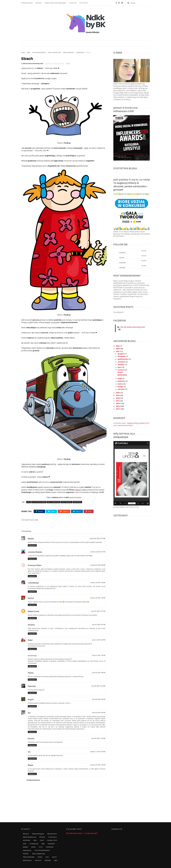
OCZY (41, 847)
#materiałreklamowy (29, 837)
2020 (118, 393)
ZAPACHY (38, 860)
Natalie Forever (34, 611)
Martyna (31, 539)
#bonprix (26, 834)
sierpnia (121, 365)
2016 (118, 403)
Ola (29, 752)
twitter (130, 256)
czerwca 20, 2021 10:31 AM (97, 538)
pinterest (130, 266)
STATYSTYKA (84, 3)
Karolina (31, 739)
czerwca (121, 370)
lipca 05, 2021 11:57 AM (98, 738)
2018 (118, 398)
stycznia (121, 389)
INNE (28, 53)
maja (120, 378)
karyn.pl (31, 598)
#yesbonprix (53, 837)
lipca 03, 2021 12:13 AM (98, 686)
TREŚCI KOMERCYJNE (54, 53)
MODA (33, 847)
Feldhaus (78, 490)
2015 (118, 406)
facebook (130, 251)
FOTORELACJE (34, 844)
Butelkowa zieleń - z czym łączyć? (82, 833)
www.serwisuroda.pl (125, 425)
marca (121, 384)
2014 (118, 409)
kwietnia (121, 381)
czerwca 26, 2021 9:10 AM (98, 583)
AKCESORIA (26, 840)
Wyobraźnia (122, 375)
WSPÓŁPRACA (80, 53)
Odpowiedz (32, 545)
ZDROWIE (48, 860)
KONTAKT (39, 3)
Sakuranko (32, 686)
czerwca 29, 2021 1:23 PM (98, 598)
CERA (35, 840)
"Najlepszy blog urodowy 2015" (138, 423)
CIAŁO (42, 840)
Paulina (31, 673)
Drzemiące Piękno (35, 565)
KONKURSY (51, 844)
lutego (121, 387)
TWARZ (40, 857)
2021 (118, 351)
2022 (118, 349)
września (122, 362)
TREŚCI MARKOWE (68, 53)
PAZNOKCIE (50, 847)
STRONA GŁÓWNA (27, 3)
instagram (130, 261)
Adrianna (31, 625)
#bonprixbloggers (38, 834)
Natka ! (30, 640)
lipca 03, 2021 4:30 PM (99, 699)
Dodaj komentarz (33, 780)
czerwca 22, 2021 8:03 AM (98, 565)
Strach (120, 372)
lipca (120, 367)
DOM (25, 844)
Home (23, 53)
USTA (47, 857)
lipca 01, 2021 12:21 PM (98, 611)
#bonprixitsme (52, 834)
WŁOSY (54, 857)
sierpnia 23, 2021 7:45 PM (98, 765)
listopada (122, 356)
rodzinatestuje (33, 583)
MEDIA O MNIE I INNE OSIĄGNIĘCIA (55, 3)
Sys (29, 713)
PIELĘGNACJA (27, 850)
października (123, 359)
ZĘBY (56, 860)
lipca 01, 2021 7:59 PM (99, 655)
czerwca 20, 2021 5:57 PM (98, 552)
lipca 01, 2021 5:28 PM (99, 640)
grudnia (121, 354)
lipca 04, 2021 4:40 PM (99, 713)
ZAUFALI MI (73, 3)
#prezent (42, 837)
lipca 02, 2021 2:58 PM (99, 673)
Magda (30, 765)
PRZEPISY (26, 854)
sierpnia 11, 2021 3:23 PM (98, 752)
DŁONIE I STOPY (52, 840)
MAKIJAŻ (25, 847)
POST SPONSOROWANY (39, 53)
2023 (118, 346)
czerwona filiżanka (35, 552)
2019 (118, 395)
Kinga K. (31, 700)
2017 (118, 401)
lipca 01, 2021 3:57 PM (99, 625)
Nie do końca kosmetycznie (133, 327)
